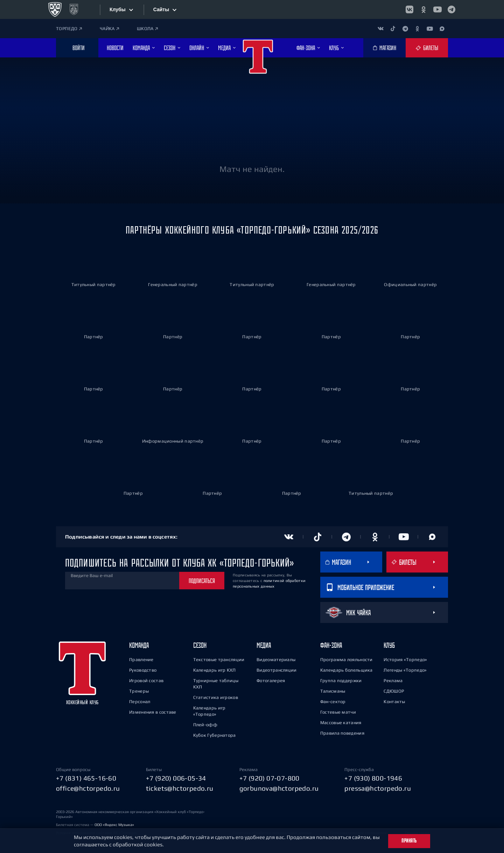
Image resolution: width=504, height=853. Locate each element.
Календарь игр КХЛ (215, 670)
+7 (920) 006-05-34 (176, 778)
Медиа (264, 645)
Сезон (200, 645)
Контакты (394, 701)
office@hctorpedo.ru (88, 788)
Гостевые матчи (338, 712)
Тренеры (139, 691)
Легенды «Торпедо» (405, 670)
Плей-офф (205, 724)
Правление (141, 659)
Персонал (140, 701)
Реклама (393, 680)
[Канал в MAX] (442, 29)
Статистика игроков (216, 697)
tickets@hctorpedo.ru (180, 788)
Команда (139, 645)
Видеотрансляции (277, 670)
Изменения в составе (153, 712)
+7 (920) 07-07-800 (269, 778)
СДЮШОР (394, 691)
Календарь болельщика (346, 670)
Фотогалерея (271, 680)
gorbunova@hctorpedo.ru (279, 788)
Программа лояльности (346, 659)
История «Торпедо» (405, 659)
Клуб (389, 645)
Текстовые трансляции (219, 659)
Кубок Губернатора (215, 735)
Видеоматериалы (276, 659)
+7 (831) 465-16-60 (86, 778)
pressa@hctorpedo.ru (378, 788)
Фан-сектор (333, 701)
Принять (409, 841)
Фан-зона (331, 645)
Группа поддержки (341, 680)
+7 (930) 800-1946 (373, 778)
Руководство (143, 670)
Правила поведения (342, 733)
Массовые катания (341, 722)
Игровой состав (146, 680)
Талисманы (333, 691)
